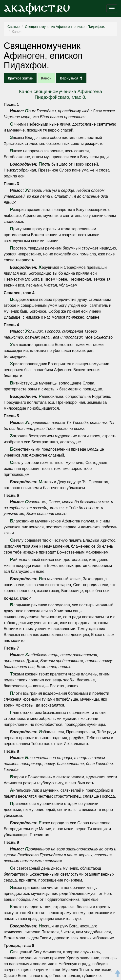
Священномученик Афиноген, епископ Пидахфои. (65, 27)
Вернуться (71, 78)
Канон (46, 78)
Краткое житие (20, 78)
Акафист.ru (37, 9)
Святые (13, 27)
